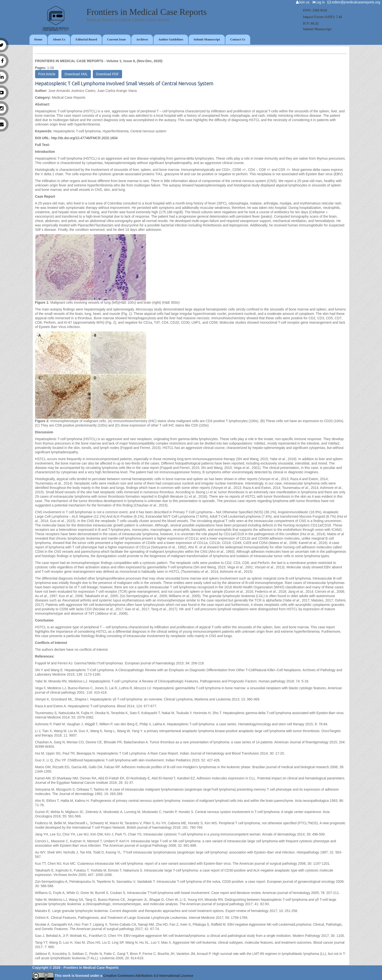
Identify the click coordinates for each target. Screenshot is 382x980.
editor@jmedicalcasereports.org (355, 2)
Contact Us (238, 39)
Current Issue (117, 39)
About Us (59, 39)
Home (38, 39)
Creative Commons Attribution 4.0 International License (148, 976)
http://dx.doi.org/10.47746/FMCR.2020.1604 (84, 138)
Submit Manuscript (207, 39)
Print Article (47, 74)
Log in (320, 2)
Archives (142, 39)
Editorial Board (86, 39)
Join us (304, 2)
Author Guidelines (171, 39)
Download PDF (107, 74)
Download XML (76, 74)
